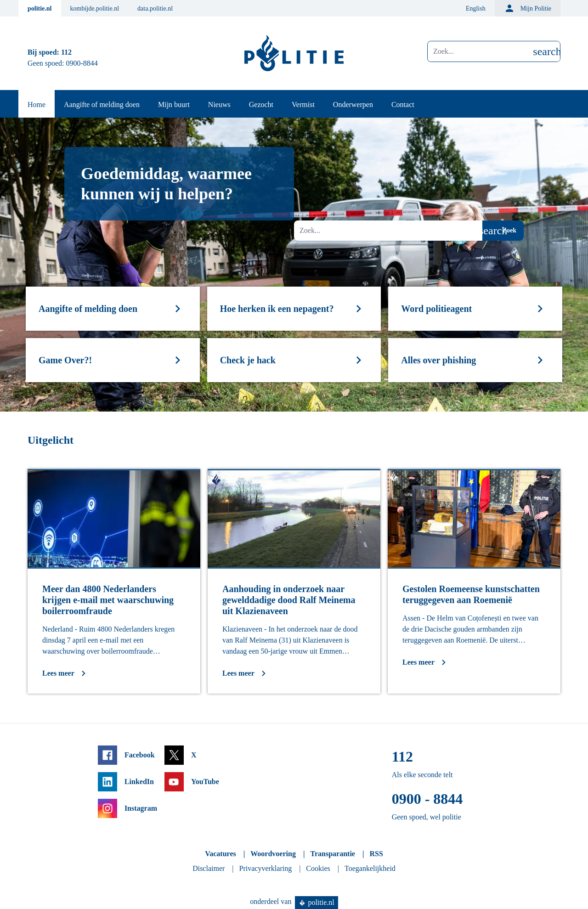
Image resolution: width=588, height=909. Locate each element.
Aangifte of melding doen (102, 104)
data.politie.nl (155, 8)
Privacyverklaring (266, 868)
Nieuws (219, 104)
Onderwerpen (353, 104)
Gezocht (261, 104)
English (476, 8)
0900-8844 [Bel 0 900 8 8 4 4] (82, 63)
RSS (376, 854)
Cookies (318, 868)
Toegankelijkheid (370, 868)
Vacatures (220, 854)
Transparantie (332, 854)
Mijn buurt (174, 104)
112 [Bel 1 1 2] (66, 52)
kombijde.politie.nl (95, 8)
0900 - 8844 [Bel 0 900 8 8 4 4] (427, 799)
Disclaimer (209, 868)
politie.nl (40, 8)
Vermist (303, 104)
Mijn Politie (528, 8)
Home (37, 104)
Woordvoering (273, 854)
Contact (403, 104)
